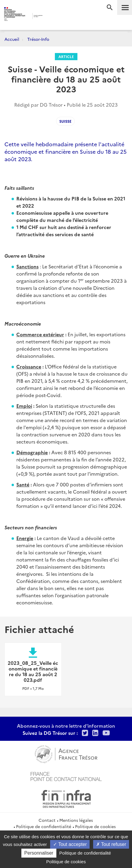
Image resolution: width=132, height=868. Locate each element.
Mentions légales (76, 820)
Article (66, 56)
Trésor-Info (38, 39)
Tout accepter (70, 844)
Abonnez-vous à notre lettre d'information (66, 726)
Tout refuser (111, 844)
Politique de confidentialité (44, 826)
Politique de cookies (95, 826)
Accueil (12, 39)
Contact (47, 820)
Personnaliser (39, 853)
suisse (65, 121)
